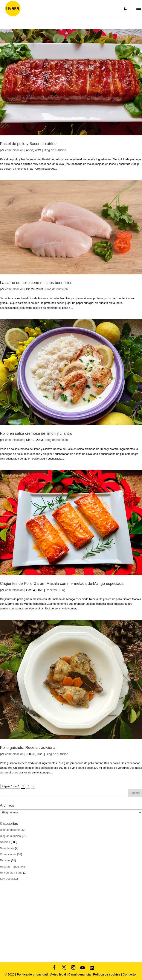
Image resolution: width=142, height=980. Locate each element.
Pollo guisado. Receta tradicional (28, 748)
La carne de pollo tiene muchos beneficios (36, 283)
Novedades (7, 848)
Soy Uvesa (7, 879)
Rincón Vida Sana (11, 873)
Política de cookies (107, 974)
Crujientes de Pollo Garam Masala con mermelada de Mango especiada (62, 584)
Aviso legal (58, 974)
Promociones (8, 854)
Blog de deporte (10, 830)
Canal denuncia (80, 974)
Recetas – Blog (9, 867)
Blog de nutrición (55, 150)
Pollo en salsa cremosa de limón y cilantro (36, 433)
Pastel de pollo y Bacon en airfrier (29, 144)
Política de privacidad (33, 974)
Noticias (5, 842)
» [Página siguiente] (33, 786)
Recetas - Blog (56, 590)
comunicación (14, 150)
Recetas (5, 860)
